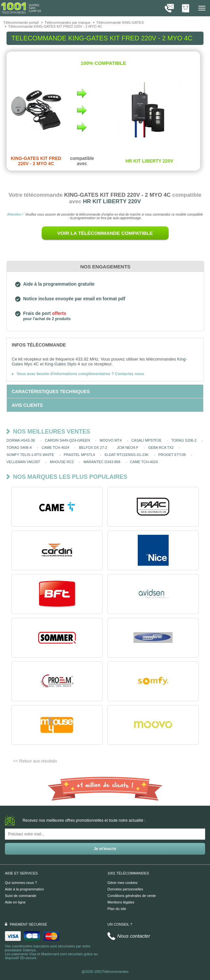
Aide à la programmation (24, 889)
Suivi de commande (21, 896)
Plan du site (117, 909)
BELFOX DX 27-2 (93, 447)
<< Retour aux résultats (35, 761)
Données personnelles (125, 889)
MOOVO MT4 (111, 440)
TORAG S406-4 (19, 447)
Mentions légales (121, 902)
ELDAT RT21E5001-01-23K (126, 455)
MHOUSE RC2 (62, 462)
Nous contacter (134, 936)
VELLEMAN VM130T (23, 462)
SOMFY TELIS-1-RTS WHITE (30, 455)
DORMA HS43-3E (21, 440)
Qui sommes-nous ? (21, 883)
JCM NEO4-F (128, 447)
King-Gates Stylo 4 (62, 364)
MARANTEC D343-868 (102, 462)
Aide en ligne (15, 902)
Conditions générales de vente (132, 896)
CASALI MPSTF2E (146, 440)
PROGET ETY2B (172, 455)
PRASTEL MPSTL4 (79, 455)
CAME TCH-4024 (55, 447)
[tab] (105, 345)
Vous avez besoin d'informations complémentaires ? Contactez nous (80, 374)
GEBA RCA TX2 (161, 447)
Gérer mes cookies (122, 883)
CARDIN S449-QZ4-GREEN (68, 440)
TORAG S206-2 (184, 440)
